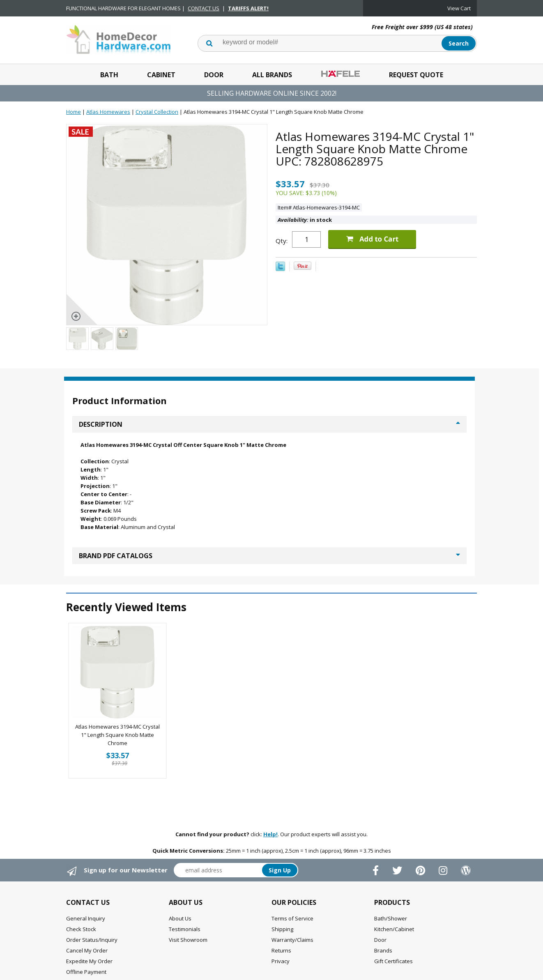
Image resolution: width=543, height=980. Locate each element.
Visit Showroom (188, 940)
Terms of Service (292, 918)
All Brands (272, 75)
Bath (109, 75)
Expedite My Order (89, 961)
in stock (305, 220)
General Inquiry (86, 918)
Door (214, 75)
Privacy (281, 961)
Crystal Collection (157, 112)
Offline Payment (86, 972)
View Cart (459, 8)
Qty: (282, 241)
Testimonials (185, 929)
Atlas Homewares (108, 112)
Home (74, 112)
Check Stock (81, 929)
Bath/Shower (391, 918)
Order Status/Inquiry (92, 940)
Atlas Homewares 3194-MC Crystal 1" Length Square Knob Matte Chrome (117, 735)
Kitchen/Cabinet (394, 929)
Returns (281, 950)
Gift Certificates (393, 961)
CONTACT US (204, 8)
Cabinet (161, 75)
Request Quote (416, 75)
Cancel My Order (87, 950)
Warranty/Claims (292, 940)
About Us (180, 918)
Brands (383, 950)
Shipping (282, 929)
